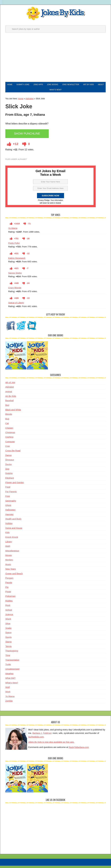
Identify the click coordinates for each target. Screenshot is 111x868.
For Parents (11, 494)
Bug (7, 422)
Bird (7, 408)
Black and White (13, 413)
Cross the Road (13, 453)
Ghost (8, 508)
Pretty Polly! (14, 246)
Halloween (10, 513)
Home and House (14, 531)
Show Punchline (29, 137)
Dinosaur (10, 463)
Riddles (9, 604)
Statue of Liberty (16, 306)
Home (21, 101)
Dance (8, 458)
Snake (8, 631)
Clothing (9, 440)
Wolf (8, 690)
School (9, 613)
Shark (8, 622)
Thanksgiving (12, 654)
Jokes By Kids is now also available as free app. (51, 745)
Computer (10, 444)
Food (8, 490)
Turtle (8, 667)
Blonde (9, 417)
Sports (8, 640)
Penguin (9, 581)
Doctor (9, 467)
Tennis (8, 649)
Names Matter (15, 276)
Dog (7, 472)
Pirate (8, 594)
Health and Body (13, 522)
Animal (9, 394)
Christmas (10, 435)
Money (9, 558)
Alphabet (30, 101)
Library (9, 544)
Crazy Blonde (15, 291)
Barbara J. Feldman (42, 736)
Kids (7, 535)
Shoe (8, 626)
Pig (7, 590)
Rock (8, 608)
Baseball (10, 403)
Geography (11, 504)
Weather (9, 676)
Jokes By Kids (55, 13)
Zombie (9, 704)
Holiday (9, 526)
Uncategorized (12, 672)
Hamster (9, 517)
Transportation (12, 663)
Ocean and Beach (14, 576)
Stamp (8, 645)
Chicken (9, 431)
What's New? (12, 686)
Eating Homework (17, 261)
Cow (8, 449)
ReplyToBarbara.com (79, 750)
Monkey (9, 563)
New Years (11, 572)
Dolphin (9, 476)
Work (8, 695)
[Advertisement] (55, 60)
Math (8, 549)
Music (8, 567)
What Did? (10, 681)
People (9, 585)
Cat (7, 426)
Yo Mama (13, 231)
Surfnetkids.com (36, 740)
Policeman (10, 599)
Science (9, 617)
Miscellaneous (12, 554)
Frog (8, 499)
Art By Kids (11, 399)
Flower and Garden (15, 485)
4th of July (10, 385)
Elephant (10, 481)
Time (8, 658)
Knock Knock (12, 540)
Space (8, 635)
